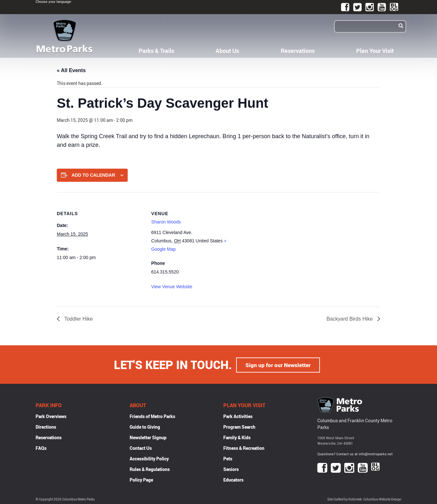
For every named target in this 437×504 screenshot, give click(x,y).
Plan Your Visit (375, 51)
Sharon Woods (166, 222)
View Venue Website (172, 287)
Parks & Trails (156, 51)
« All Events (71, 70)
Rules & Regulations (150, 469)
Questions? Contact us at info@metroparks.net (355, 454)
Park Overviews (51, 416)
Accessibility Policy (149, 458)
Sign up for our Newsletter (278, 364)
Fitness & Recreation (244, 447)
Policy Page (141, 479)
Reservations (298, 51)
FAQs (41, 447)
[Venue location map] (280, 236)
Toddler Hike (78, 319)
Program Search (239, 426)
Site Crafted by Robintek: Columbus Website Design (364, 499)
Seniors (231, 469)
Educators (233, 479)
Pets (228, 458)
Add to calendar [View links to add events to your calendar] (93, 175)
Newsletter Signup (148, 437)
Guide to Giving (145, 426)
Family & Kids (237, 437)
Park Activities (238, 416)
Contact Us (141, 447)
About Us (227, 51)
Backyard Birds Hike (351, 319)
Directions (46, 426)
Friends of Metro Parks (152, 416)
